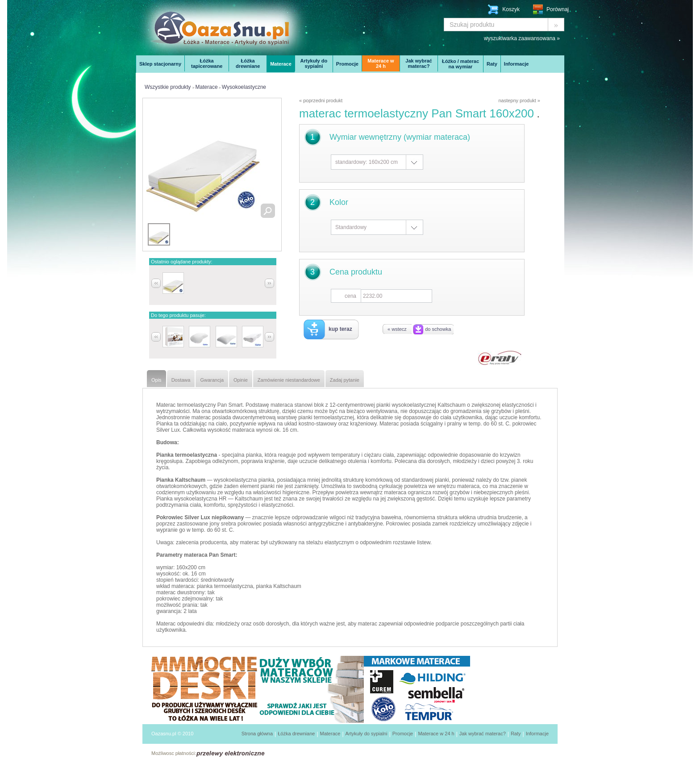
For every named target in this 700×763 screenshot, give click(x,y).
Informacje (517, 64)
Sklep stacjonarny (160, 64)
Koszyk (511, 9)
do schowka (438, 329)
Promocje (347, 64)
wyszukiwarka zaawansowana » (522, 38)
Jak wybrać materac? (419, 63)
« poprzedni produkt (321, 100)
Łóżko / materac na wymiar (460, 64)
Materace (281, 64)
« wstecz (397, 329)
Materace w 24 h (381, 63)
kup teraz (340, 329)
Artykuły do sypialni (314, 63)
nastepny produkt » (519, 100)
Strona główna (257, 734)
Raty (492, 64)
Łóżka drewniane (248, 63)
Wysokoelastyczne (244, 87)
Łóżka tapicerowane (207, 63)
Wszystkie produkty (168, 87)
